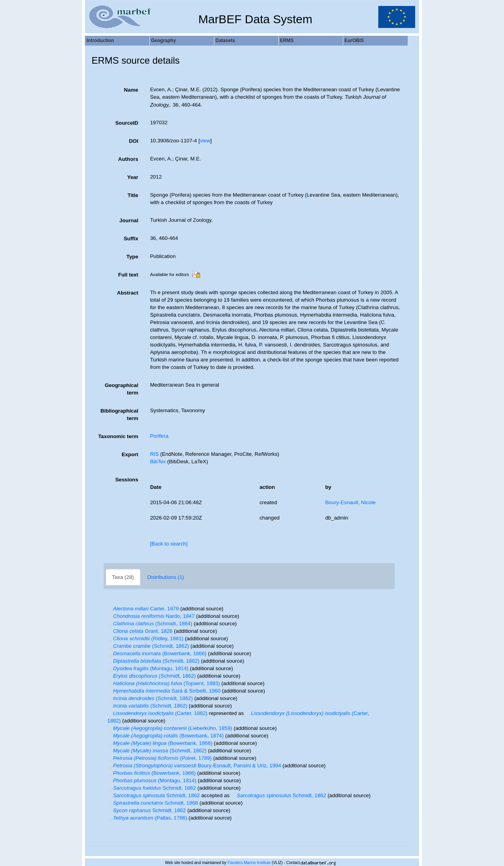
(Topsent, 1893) (164, 683)
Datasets (225, 41)
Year (132, 177)
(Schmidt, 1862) (148, 646)
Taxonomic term (118, 436)
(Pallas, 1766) (147, 818)
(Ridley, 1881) (145, 638)
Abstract (128, 293)
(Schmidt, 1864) (150, 624)
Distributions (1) (166, 577)
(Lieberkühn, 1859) (170, 728)
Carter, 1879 (143, 609)
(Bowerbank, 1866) (157, 653)
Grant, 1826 (140, 631)
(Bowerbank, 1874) (166, 736)
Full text (128, 275)
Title (133, 195)
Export (130, 454)
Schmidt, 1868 (153, 803)
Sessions (127, 480)
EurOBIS (354, 41)
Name (131, 90)
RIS (155, 454)
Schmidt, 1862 (152, 788)
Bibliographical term (119, 415)
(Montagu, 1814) (148, 668)
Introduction (100, 41)
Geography (163, 41)
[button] (110, 609)
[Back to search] (169, 544)
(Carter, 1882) (157, 713)
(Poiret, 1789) (160, 758)
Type (132, 257)
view (205, 141)
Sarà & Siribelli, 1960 (164, 691)
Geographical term (121, 389)
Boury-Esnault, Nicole (350, 502)
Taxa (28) (123, 577)
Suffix (131, 239)
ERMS (287, 41)
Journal (129, 220)
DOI (134, 141)
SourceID (127, 123)
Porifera (159, 436)
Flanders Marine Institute (249, 863)
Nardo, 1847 (151, 616)
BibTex (158, 462)
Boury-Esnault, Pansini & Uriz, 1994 (194, 766)
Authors (128, 159)
